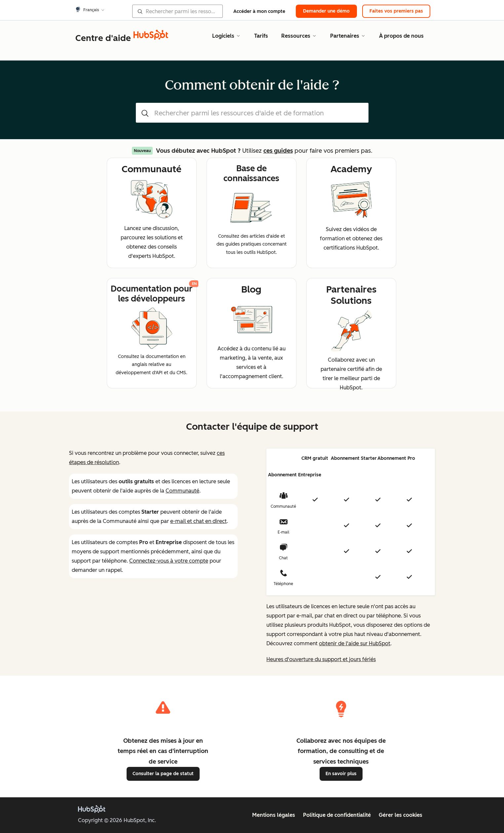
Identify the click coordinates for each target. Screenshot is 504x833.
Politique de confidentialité (337, 815)
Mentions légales (274, 815)
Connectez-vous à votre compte (169, 561)
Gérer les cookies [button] (401, 815)
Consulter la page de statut (163, 774)
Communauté (182, 491)
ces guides (278, 151)
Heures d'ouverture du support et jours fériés (321, 659)
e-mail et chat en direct (198, 521)
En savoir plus (341, 774)
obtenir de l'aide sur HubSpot (355, 643)
